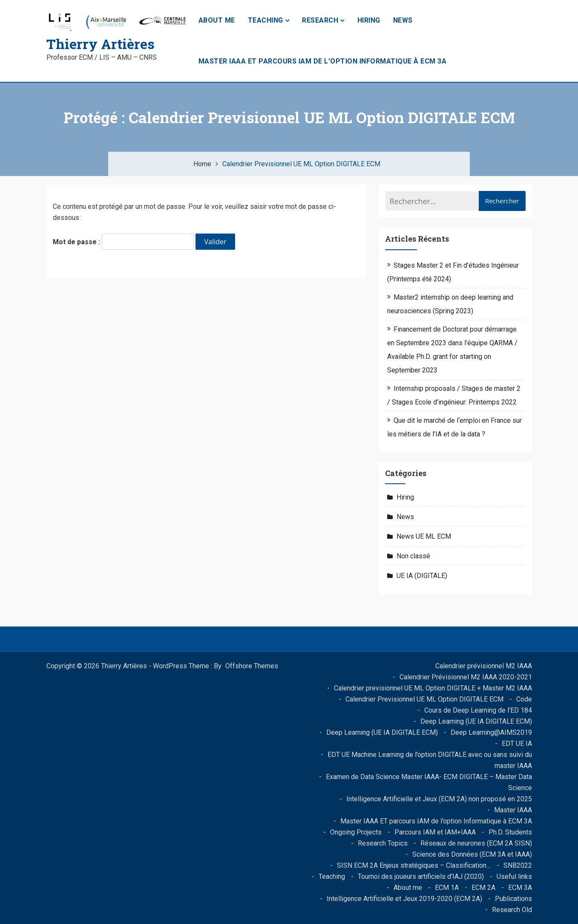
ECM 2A (483, 888)
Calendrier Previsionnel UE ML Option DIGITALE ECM (424, 699)
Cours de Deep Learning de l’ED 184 (478, 710)
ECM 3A (520, 888)
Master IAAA (513, 810)
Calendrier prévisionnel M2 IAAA (484, 666)
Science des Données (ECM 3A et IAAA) (472, 854)
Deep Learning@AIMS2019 (491, 732)
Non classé (413, 556)
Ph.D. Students (510, 832)
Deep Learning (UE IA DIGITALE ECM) (476, 721)
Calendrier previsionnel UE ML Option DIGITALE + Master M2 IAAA (433, 688)
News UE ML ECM (424, 536)
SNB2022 (518, 865)
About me (217, 20)
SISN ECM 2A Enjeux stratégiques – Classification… (414, 865)
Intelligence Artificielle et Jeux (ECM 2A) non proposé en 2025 (439, 799)
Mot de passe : (123, 242)
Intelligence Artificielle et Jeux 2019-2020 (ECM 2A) (404, 899)
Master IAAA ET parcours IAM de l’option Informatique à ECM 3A (323, 61)
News (403, 20)
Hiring (369, 20)
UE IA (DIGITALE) (422, 576)
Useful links (514, 876)
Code (524, 699)
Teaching (266, 20)
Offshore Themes (252, 666)
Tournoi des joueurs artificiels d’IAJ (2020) (421, 876)
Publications (513, 899)
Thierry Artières (101, 44)
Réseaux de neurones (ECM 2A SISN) (476, 843)
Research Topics (383, 843)
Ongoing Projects (356, 832)
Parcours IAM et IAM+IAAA (435, 832)
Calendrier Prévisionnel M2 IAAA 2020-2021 (466, 677)
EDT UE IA (517, 744)
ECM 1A (447, 888)
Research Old (512, 910)
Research (320, 20)
